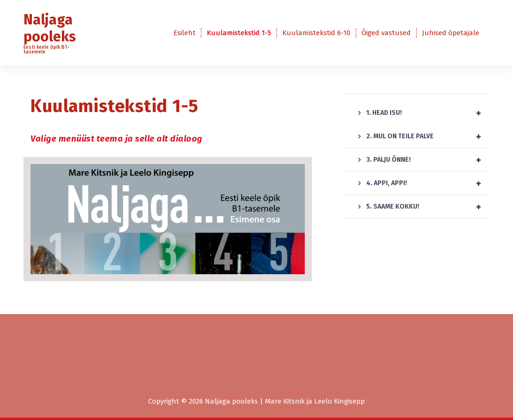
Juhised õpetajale (451, 33)
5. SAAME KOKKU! (428, 207)
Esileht (185, 33)
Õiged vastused (386, 33)
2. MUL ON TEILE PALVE (428, 136)
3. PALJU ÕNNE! (428, 160)
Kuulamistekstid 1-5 (239, 33)
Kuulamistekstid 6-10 (316, 33)
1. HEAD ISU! (428, 113)
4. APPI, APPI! (428, 183)
